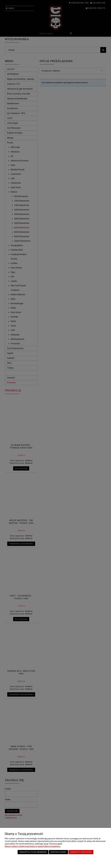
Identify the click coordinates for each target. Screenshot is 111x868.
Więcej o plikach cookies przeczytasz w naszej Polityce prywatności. (33, 846)
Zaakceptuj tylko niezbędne (33, 852)
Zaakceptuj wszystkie (81, 852)
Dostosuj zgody (58, 852)
